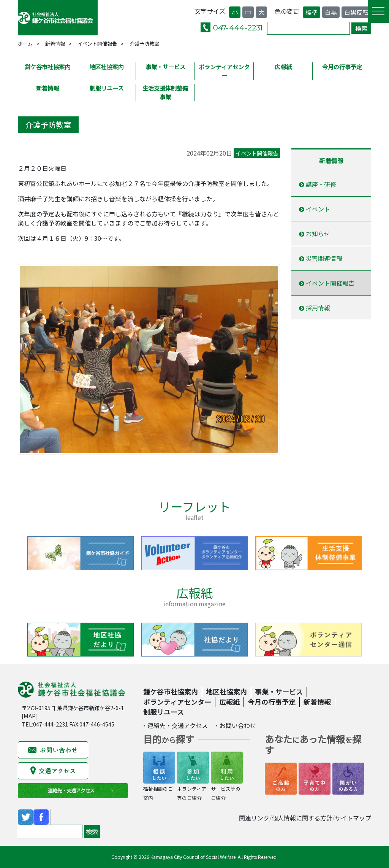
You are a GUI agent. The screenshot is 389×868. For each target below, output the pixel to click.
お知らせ (315, 234)
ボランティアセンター (224, 71)
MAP (30, 716)
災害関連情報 (321, 258)
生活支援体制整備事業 (165, 92)
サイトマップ (353, 818)
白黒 (331, 12)
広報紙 (283, 67)
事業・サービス (165, 67)
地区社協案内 (106, 67)
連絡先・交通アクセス (178, 725)
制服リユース (107, 88)
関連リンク (254, 818)
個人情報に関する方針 (302, 818)
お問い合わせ (238, 725)
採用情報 (315, 308)
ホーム (25, 44)
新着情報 (55, 44)
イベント (315, 209)
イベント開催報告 (97, 44)
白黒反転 (356, 12)
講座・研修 (318, 184)
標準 (312, 12)
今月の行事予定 (342, 67)
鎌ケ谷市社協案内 (47, 67)
